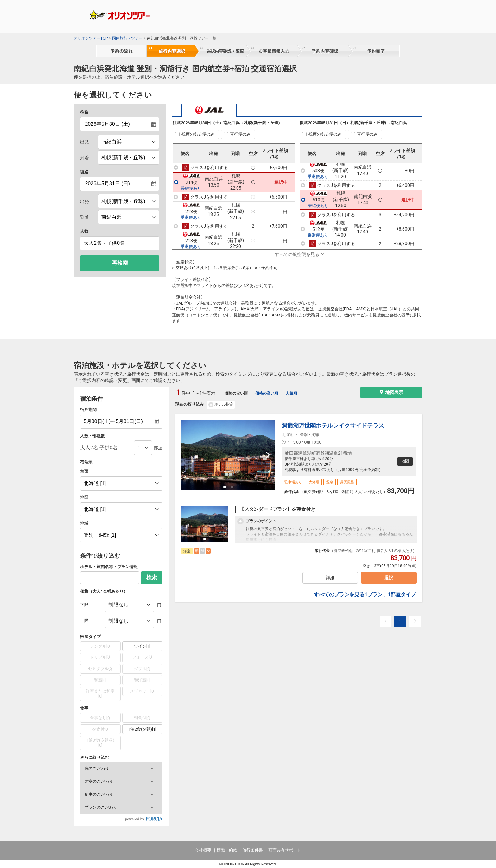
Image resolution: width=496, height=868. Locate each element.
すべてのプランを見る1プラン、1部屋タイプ (365, 596)
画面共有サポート (285, 850)
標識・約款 (227, 850)
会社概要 (203, 850)
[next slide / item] (268, 455)
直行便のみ (240, 134)
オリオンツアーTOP (91, 38)
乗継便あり (191, 188)
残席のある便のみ (198, 134)
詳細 (330, 578)
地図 (404, 461)
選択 (388, 578)
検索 (152, 577)
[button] (121, 768)
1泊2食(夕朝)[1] (142, 729)
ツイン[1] (142, 646)
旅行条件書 (253, 850)
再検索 (120, 263)
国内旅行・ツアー (127, 38)
